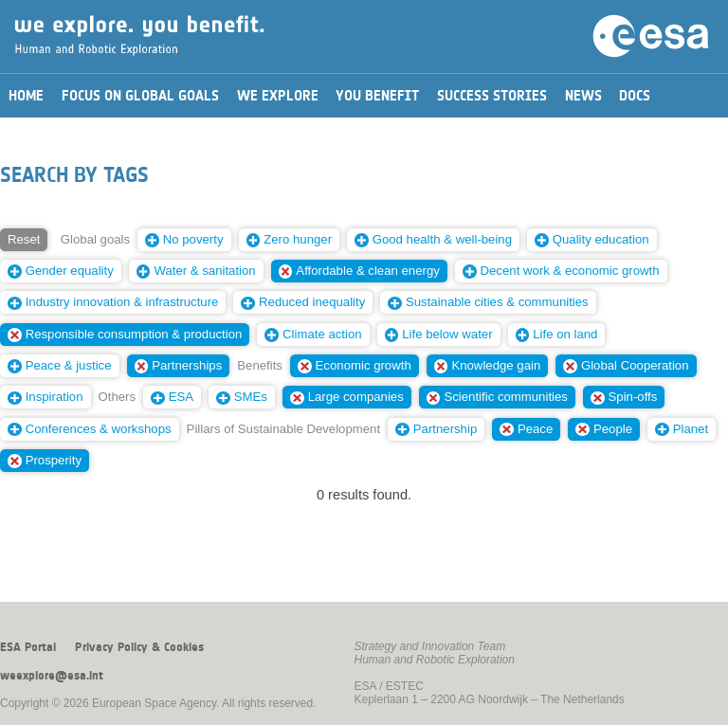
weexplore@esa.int (52, 676)
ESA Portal (28, 647)
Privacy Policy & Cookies (139, 647)
